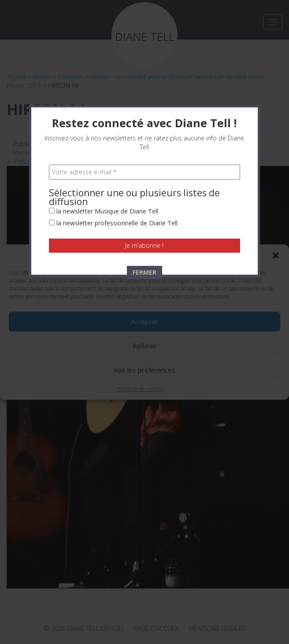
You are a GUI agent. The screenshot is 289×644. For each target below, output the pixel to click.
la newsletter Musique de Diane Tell (104, 178)
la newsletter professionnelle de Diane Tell (113, 190)
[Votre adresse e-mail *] (145, 139)
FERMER (144, 239)
